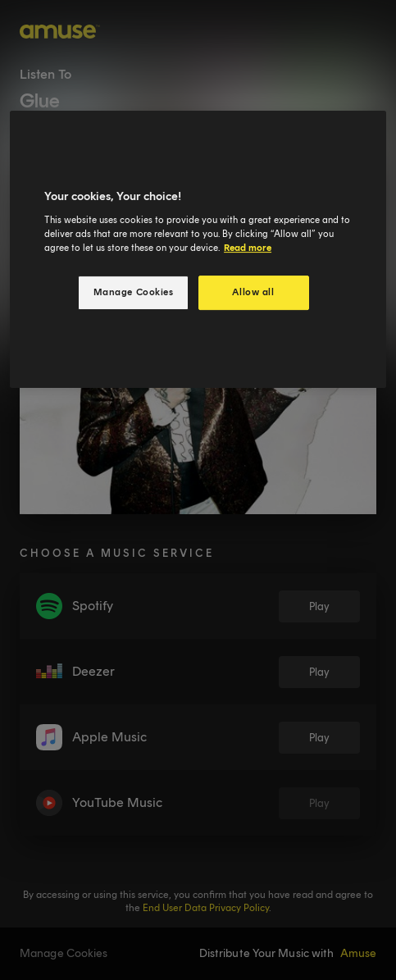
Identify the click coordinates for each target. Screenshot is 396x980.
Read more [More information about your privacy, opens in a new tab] (248, 248)
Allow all (253, 292)
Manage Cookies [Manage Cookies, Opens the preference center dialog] (134, 292)
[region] (198, 249)
